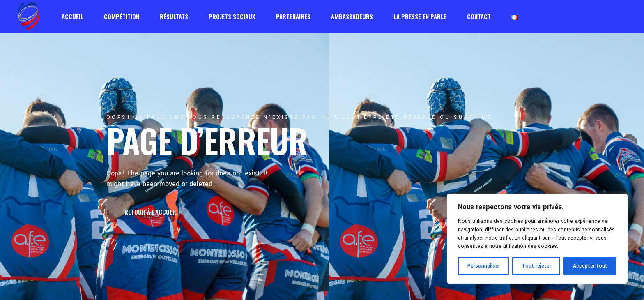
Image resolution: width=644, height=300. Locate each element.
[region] (537, 239)
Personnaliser (484, 266)
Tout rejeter (536, 266)
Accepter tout (590, 266)
